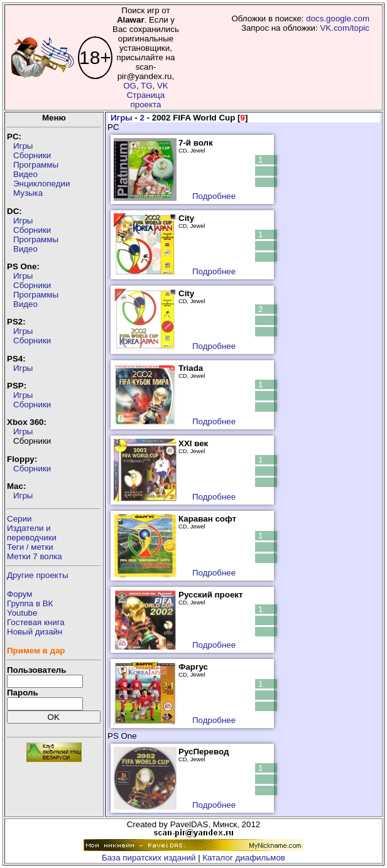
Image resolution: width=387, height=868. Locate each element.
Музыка (28, 193)
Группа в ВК (30, 603)
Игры (23, 146)
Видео (25, 174)
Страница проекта (146, 100)
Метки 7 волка (35, 556)
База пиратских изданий (149, 858)
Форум (20, 594)
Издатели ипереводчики (32, 533)
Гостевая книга (36, 622)
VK (163, 86)
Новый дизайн (35, 632)
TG (147, 86)
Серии (19, 519)
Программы (36, 165)
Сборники (32, 155)
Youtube (22, 613)
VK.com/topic (345, 28)
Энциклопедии (41, 184)
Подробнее (214, 196)
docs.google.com (338, 19)
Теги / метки (30, 547)
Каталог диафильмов (244, 858)
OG (130, 86)
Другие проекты (38, 575)
